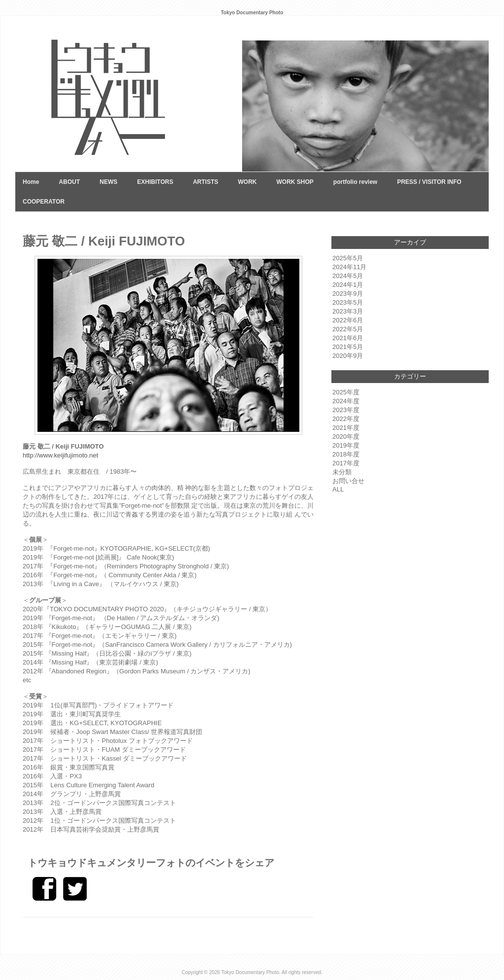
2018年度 (346, 454)
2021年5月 (348, 347)
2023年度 (346, 410)
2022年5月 (348, 329)
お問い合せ (348, 481)
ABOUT (69, 182)
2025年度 (346, 392)
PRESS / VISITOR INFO (429, 182)
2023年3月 (348, 311)
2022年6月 (348, 320)
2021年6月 (348, 338)
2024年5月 (348, 276)
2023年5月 (348, 302)
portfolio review (355, 182)
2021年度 (346, 428)
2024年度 (346, 401)
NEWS (108, 182)
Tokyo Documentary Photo (250, 972)
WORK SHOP (295, 182)
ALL (338, 489)
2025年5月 (348, 258)
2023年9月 (348, 294)
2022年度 (346, 419)
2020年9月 (348, 356)
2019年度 (346, 445)
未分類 (342, 472)
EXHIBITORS (155, 182)
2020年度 (346, 437)
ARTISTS (205, 182)
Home (31, 182)
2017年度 (346, 463)
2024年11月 (349, 267)
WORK (247, 182)
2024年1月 (348, 285)
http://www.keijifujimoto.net (60, 455)
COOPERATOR (44, 202)
